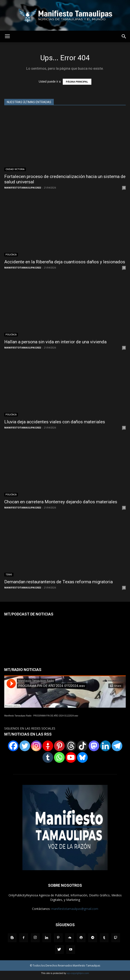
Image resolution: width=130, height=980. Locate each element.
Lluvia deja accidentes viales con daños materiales (55, 422)
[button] (124, 36)
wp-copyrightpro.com (78, 973)
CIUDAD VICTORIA (15, 169)
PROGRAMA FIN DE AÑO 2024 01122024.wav (56, 716)
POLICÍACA (11, 255)
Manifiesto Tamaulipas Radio (18, 716)
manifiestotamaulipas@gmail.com (75, 909)
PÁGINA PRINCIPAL (77, 82)
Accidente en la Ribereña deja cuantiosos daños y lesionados (65, 262)
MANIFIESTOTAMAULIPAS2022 (23, 188)
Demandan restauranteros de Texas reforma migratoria (58, 582)
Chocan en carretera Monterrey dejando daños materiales (61, 502)
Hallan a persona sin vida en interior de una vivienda (55, 342)
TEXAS (9, 574)
